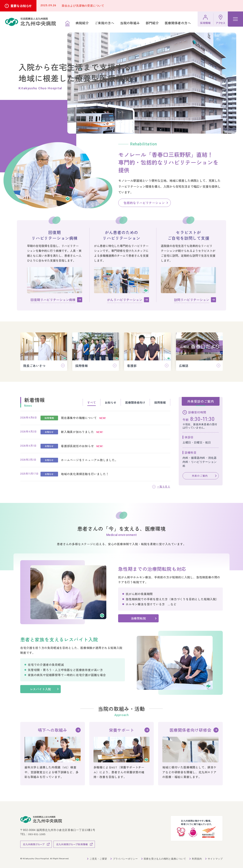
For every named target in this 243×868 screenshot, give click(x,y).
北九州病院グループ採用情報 (72, 844)
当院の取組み (130, 23)
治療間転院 (138, 618)
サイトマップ (215, 859)
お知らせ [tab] (111, 402)
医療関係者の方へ (178, 23)
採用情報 (205, 23)
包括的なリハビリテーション (144, 203)
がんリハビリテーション (125, 300)
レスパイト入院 (44, 689)
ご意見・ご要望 (98, 859)
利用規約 (197, 859)
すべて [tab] (92, 402)
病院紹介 (82, 23)
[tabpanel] (95, 446)
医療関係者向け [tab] (135, 402)
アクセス (221, 23)
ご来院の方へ (104, 23)
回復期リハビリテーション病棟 (53, 300)
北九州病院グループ (34, 844)
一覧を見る (163, 486)
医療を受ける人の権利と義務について (165, 859)
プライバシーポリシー (125, 859)
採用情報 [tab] (160, 402)
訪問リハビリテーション (192, 300)
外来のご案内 (200, 476)
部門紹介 (152, 23)
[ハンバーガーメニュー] (235, 19)
